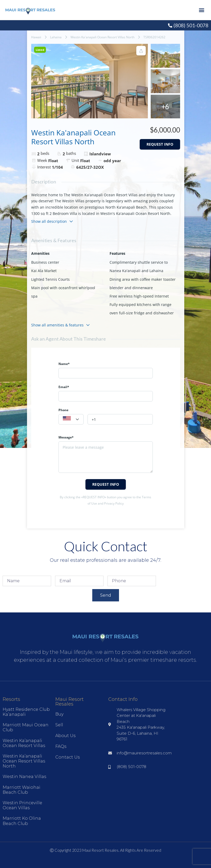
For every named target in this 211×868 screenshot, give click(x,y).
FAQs (61, 746)
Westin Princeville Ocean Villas (22, 805)
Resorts (11, 699)
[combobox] (71, 419)
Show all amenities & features (61, 325)
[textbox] (71, 420)
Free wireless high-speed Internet (139, 296)
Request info (160, 144)
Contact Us (67, 757)
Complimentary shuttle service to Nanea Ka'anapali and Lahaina (139, 266)
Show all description (52, 221)
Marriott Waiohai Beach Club (21, 790)
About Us (65, 736)
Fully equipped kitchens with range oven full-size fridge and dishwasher (142, 309)
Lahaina (56, 37)
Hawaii (36, 37)
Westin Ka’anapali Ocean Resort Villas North (24, 761)
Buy (59, 714)
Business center (45, 262)
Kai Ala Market (44, 271)
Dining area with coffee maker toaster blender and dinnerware (143, 284)
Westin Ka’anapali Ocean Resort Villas (24, 743)
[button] (201, 10)
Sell (59, 725)
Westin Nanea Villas (24, 777)
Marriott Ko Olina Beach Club (22, 821)
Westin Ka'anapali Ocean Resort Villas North (102, 37)
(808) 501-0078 (191, 25)
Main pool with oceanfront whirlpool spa (63, 292)
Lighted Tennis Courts (50, 279)
